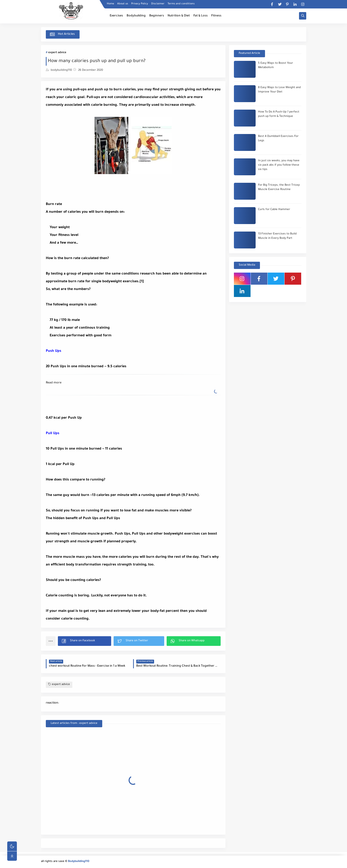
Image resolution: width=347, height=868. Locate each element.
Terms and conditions (181, 4)
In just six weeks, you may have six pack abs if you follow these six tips (279, 165)
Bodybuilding (136, 16)
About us (123, 4)
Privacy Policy (140, 4)
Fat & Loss (201, 16)
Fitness (216, 16)
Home (110, 4)
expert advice (57, 53)
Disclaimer (158, 4)
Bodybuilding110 (79, 862)
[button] (85, 641)
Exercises (116, 16)
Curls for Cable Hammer (274, 210)
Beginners (157, 16)
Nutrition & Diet (179, 16)
